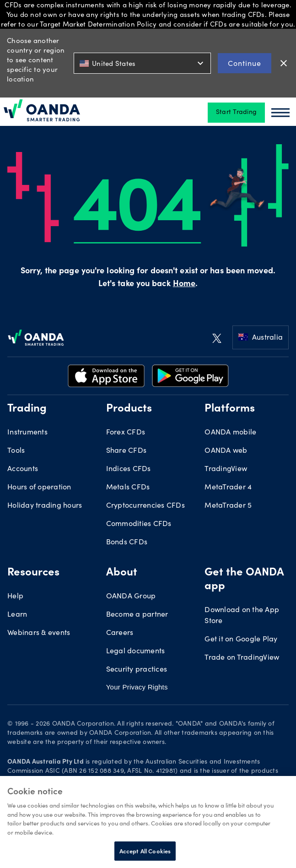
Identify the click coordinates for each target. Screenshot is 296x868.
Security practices (137, 670)
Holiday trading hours (45, 506)
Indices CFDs (129, 469)
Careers (120, 633)
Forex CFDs (126, 433)
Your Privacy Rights (137, 687)
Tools (16, 451)
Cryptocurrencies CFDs (145, 506)
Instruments (27, 433)
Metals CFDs (128, 488)
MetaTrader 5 (228, 506)
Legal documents (136, 651)
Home (184, 284)
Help (15, 597)
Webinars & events (39, 633)
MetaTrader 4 (228, 488)
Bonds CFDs (127, 542)
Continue (245, 63)
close (284, 63)
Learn (17, 615)
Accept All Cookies (145, 851)
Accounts (23, 469)
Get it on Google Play (241, 640)
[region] (148, 822)
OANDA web (226, 451)
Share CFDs (126, 451)
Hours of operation (39, 488)
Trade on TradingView (242, 658)
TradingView (226, 469)
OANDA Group (131, 597)
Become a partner (137, 615)
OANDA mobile (230, 433)
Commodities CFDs (139, 524)
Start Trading (236, 113)
